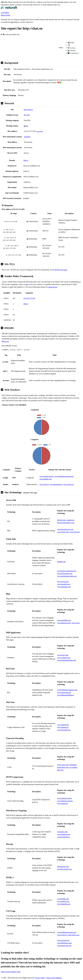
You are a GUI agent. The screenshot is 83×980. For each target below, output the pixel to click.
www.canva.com (63, 765)
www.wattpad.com (64, 658)
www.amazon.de (63, 725)
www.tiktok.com (63, 899)
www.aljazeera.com (64, 623)
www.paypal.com (63, 940)
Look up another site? (11, 34)
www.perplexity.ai (63, 837)
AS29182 (27, 137)
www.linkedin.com (64, 904)
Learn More (5, 13)
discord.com (61, 520)
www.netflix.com (63, 901)
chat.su (26, 160)
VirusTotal (39, 131)
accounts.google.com (64, 869)
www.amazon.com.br (65, 798)
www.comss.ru (69, 484)
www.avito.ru (44, 484)
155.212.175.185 (29, 298)
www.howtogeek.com (65, 574)
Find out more (6, 972)
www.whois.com (63, 532)
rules (27, 284)
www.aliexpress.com (64, 943)
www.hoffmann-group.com (64, 476)
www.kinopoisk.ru (56, 484)
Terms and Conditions (54, 978)
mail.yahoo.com (74, 935)
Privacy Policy (40, 978)
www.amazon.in (63, 727)
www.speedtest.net (64, 584)
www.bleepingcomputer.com (67, 690)
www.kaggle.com (45, 479)
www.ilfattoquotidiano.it (66, 695)
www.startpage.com (64, 587)
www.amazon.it (63, 803)
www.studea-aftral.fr (47, 476)
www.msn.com (62, 832)
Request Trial (16, 972)
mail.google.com (63, 867)
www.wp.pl (76, 623)
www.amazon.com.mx (65, 801)
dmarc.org (5, 341)
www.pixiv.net (75, 532)
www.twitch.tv (62, 935)
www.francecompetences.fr (67, 571)
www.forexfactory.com (65, 529)
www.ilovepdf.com (64, 730)
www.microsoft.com (64, 946)
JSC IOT (27, 115)
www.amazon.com (64, 834)
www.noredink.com (64, 620)
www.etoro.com (63, 655)
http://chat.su (28, 110)
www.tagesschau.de (64, 692)
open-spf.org (53, 287)
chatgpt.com (61, 562)
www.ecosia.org (63, 582)
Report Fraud (5, 15)
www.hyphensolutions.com (67, 660)
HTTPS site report (61, 270)
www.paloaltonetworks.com (67, 576)
